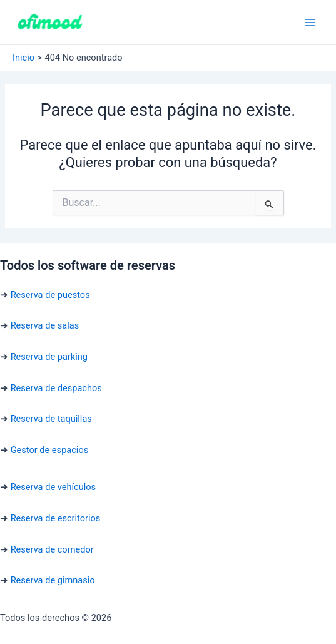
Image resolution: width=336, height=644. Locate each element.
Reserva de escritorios (56, 518)
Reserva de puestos (50, 295)
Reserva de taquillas (51, 419)
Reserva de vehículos (53, 487)
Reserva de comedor (52, 549)
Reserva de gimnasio (53, 580)
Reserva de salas (45, 325)
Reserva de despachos (56, 388)
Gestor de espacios (50, 450)
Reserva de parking (49, 357)
